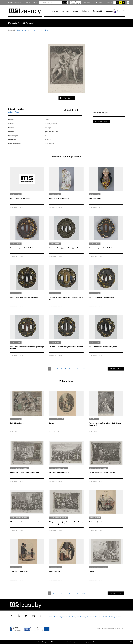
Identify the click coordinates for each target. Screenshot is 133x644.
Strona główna (22, 30)
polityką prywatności (90, 642)
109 (83, 593)
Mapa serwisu (64, 617)
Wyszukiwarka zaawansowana (76, 2)
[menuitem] (56, 11)
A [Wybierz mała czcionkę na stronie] (92, 3)
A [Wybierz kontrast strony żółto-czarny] (121, 3)
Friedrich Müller (16, 109)
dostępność (97, 11)
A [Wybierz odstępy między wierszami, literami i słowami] (101, 3)
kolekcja (55, 11)
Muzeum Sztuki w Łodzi (15, 2)
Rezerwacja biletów (31, 2)
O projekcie (76, 617)
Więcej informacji (101, 122)
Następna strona (116, 369)
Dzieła (34, 30)
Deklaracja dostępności (87, 617)
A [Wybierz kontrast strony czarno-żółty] (123, 3)
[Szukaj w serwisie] (50, 2)
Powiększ (67, 98)
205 (83, 369)
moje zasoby (108, 11)
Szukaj (65, 2)
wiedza (75, 11)
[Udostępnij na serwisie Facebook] (78, 110)
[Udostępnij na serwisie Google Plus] (73, 110)
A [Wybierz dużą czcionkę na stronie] (98, 2)
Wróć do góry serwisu (116, 617)
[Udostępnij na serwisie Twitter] (76, 110)
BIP (70, 617)
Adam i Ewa (44, 30)
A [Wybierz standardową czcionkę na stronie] (94, 2)
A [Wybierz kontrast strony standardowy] (115, 3)
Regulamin (98, 617)
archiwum (65, 11)
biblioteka (85, 11)
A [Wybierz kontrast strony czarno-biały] (118, 3)
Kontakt (105, 617)
